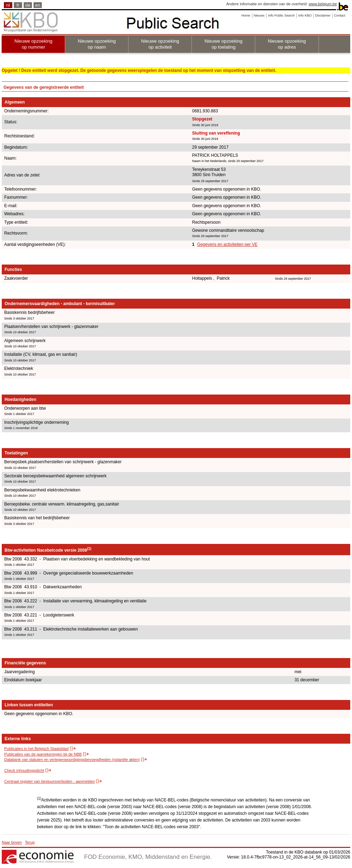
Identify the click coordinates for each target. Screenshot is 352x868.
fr (18, 5)
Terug (30, 842)
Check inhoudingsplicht (24, 770)
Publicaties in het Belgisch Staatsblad (36, 749)
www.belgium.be (323, 4)
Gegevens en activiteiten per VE (227, 244)
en (38, 5)
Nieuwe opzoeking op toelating (224, 44)
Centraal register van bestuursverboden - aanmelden (49, 781)
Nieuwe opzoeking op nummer (33, 44)
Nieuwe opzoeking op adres (287, 44)
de (28, 5)
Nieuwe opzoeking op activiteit (160, 44)
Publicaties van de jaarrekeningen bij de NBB (43, 754)
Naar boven (12, 842)
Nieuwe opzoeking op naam (97, 44)
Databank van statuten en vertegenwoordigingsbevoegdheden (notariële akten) (72, 759)
